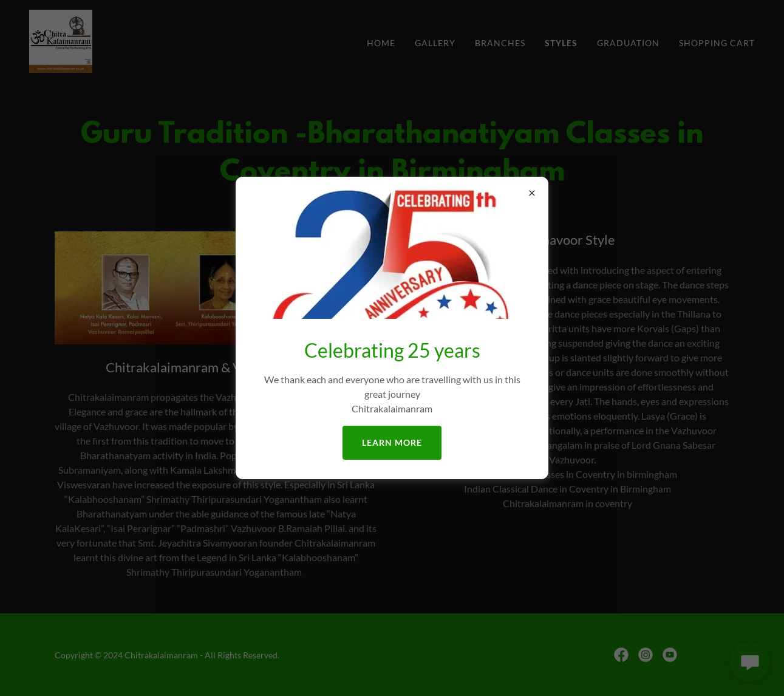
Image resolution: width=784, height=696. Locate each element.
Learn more (392, 442)
